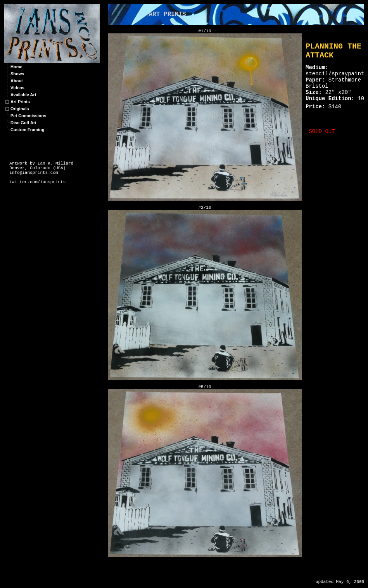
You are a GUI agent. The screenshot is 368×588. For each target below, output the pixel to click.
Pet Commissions (28, 116)
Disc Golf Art (23, 123)
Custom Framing (27, 130)
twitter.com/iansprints (37, 182)
